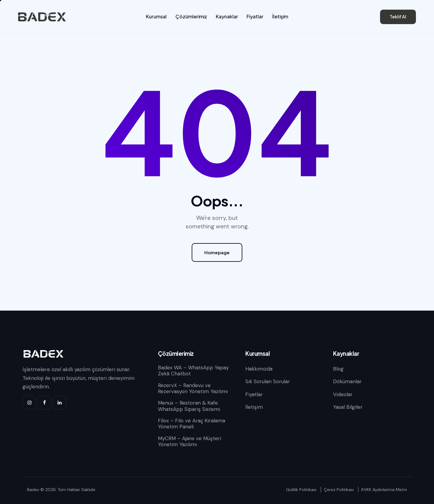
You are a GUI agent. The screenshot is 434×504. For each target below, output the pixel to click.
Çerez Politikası (339, 490)
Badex (33, 490)
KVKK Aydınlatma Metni (384, 490)
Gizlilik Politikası (301, 490)
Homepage (217, 252)
